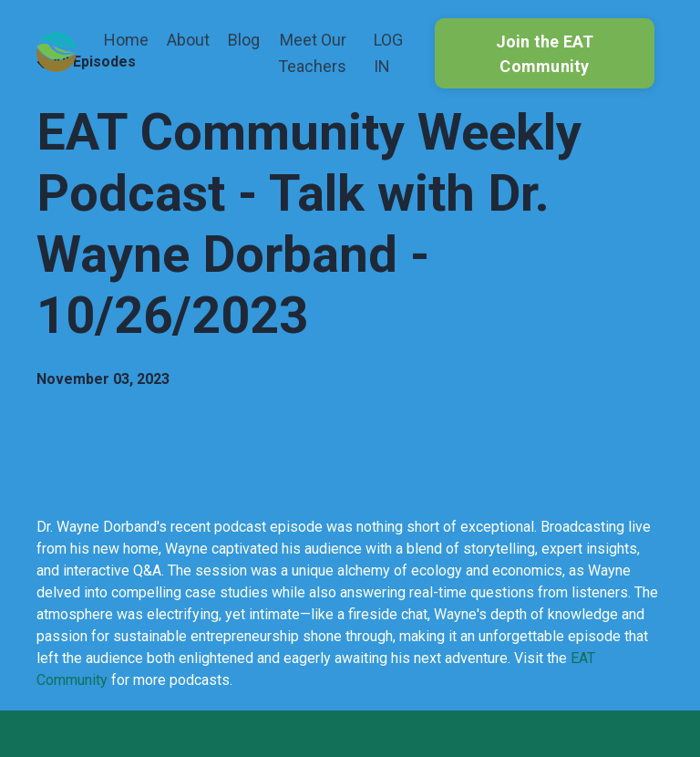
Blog (244, 40)
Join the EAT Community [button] (545, 54)
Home (126, 40)
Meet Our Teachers (312, 53)
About (188, 40)
